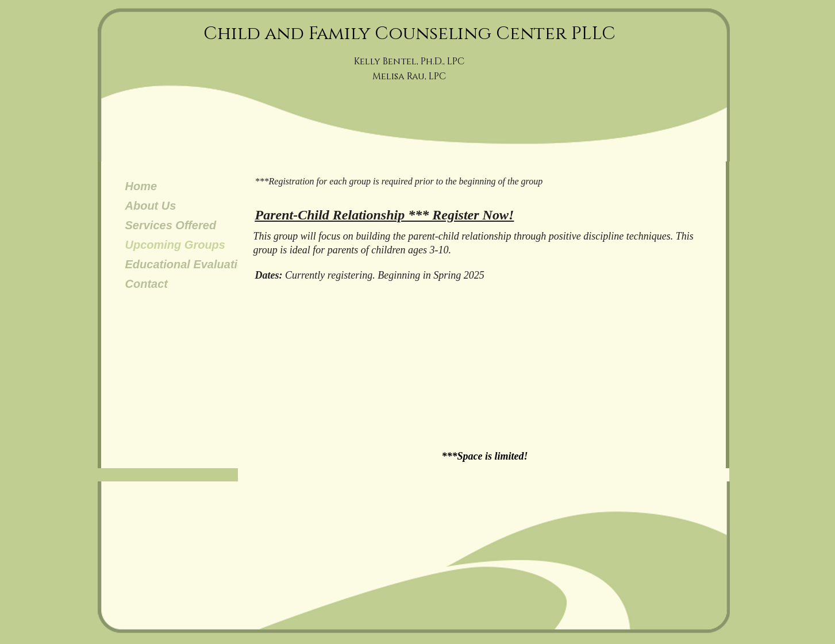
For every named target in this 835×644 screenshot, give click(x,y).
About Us (151, 206)
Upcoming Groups (175, 245)
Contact (147, 284)
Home (141, 186)
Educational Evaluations (192, 264)
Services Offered (171, 225)
